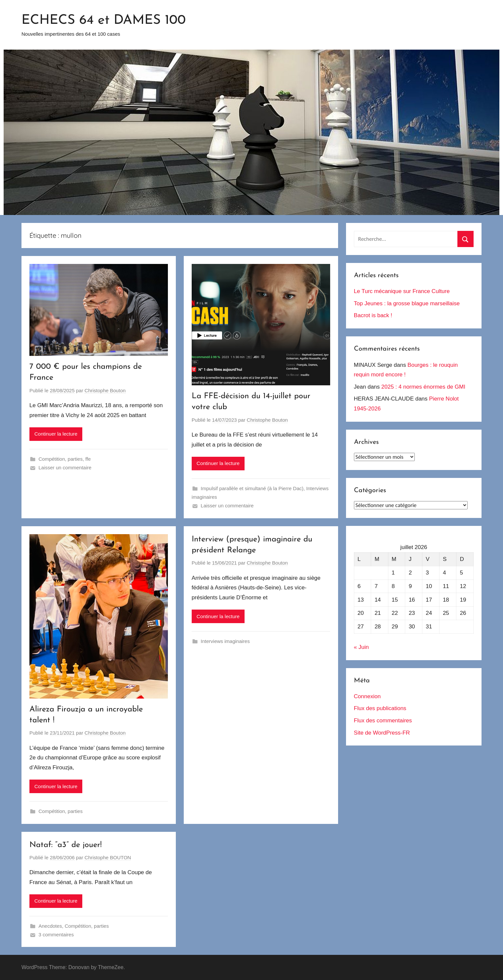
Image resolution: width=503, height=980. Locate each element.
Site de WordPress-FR (382, 733)
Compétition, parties (61, 459)
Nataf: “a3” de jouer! (66, 845)
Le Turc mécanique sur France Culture (402, 291)
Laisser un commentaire (65, 468)
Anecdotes (50, 926)
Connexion (367, 696)
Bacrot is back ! (373, 315)
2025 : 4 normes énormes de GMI (423, 387)
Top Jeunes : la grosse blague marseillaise (407, 303)
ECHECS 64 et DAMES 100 (104, 21)
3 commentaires (56, 935)
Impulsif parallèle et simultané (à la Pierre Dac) (252, 488)
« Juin (361, 647)
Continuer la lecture (56, 434)
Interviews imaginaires (225, 641)
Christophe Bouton (105, 390)
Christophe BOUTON (108, 857)
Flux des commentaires (383, 721)
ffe (88, 459)
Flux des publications (380, 708)
